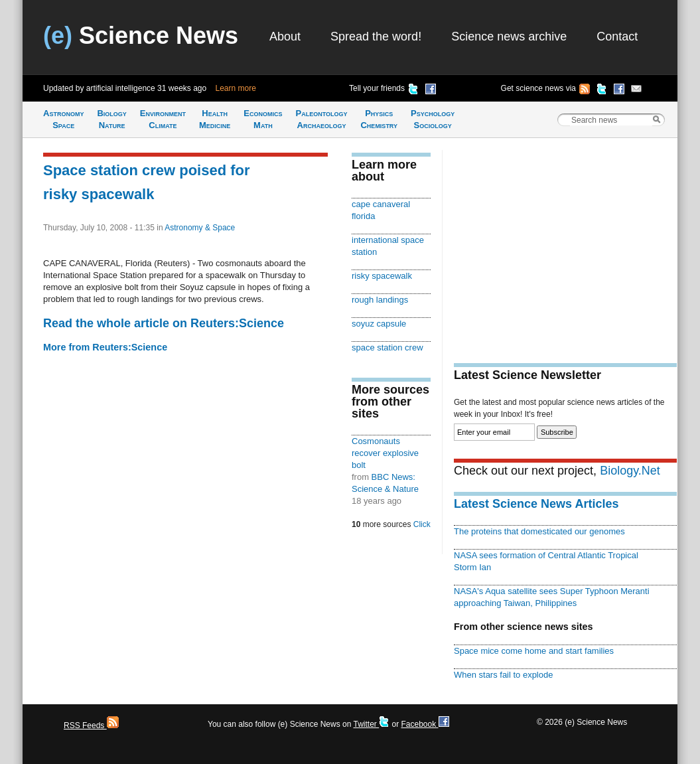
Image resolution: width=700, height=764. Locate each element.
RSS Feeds (91, 726)
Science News (141, 36)
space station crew (387, 347)
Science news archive (509, 37)
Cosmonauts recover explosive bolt (385, 453)
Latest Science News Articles (536, 504)
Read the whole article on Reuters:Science (164, 323)
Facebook (425, 724)
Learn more (236, 88)
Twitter (371, 724)
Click (422, 524)
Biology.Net (630, 471)
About (285, 37)
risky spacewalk (382, 276)
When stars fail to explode (503, 675)
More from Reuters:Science (105, 347)
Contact (617, 37)
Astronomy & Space (200, 228)
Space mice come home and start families (534, 651)
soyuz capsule (379, 324)
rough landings (380, 300)
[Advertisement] (565, 243)
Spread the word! (376, 37)
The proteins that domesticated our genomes (539, 531)
